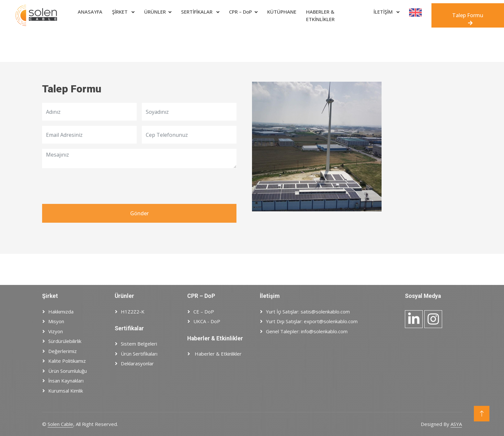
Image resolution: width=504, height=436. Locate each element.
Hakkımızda (61, 312)
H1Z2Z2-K (133, 312)
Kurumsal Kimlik (66, 391)
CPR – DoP (241, 12)
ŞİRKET (120, 12)
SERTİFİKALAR (197, 12)
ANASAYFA (90, 12)
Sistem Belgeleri (139, 344)
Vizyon (56, 331)
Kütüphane (282, 12)
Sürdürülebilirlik (65, 341)
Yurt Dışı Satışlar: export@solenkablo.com (312, 321)
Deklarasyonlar (137, 363)
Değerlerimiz (63, 351)
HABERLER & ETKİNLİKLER (320, 15)
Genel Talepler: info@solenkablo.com (307, 331)
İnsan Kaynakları (66, 381)
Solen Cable (60, 424)
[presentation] (91, 186)
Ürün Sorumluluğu (68, 371)
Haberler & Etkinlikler (218, 354)
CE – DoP (204, 312)
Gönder (139, 213)
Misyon (56, 321)
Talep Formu (468, 19)
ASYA (456, 424)
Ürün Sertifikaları (139, 354)
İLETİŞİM (384, 12)
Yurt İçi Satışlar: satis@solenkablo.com (308, 312)
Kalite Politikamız (67, 361)
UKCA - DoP (207, 321)
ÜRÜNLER (155, 12)
